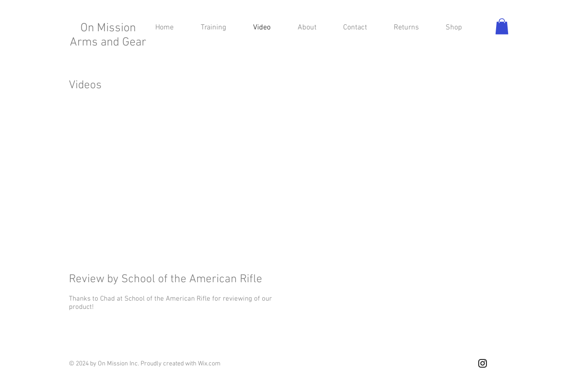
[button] (502, 26)
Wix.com (209, 364)
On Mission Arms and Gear (108, 35)
